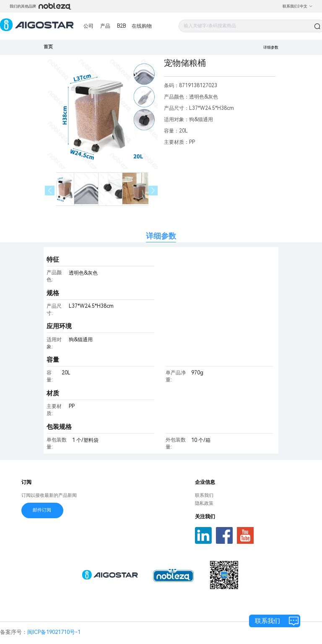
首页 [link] (48, 47)
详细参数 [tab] (161, 236)
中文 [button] (306, 6)
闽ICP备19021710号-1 (54, 632)
